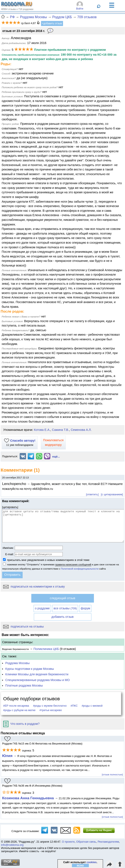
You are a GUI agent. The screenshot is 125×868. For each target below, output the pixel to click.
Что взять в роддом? (21, 724)
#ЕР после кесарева (16, 706)
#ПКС (74, 706)
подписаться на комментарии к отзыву (34, 586)
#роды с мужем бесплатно (50, 706)
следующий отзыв (62, 598)
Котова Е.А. (42, 430)
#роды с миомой (92, 706)
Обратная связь (86, 842)
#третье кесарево (51, 710)
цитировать (10, 507)
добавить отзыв (62, 617)
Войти (80, 9)
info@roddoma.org (12, 845)
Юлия (7, 756)
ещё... (56, 457)
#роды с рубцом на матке (19, 710)
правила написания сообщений (73, 564)
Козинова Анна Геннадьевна (28, 798)
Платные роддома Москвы (24, 685)
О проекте (68, 842)
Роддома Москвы (17, 663)
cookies (92, 862)
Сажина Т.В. (60, 430)
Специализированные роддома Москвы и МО (38, 680)
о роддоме (42, 608)
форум (85, 608)
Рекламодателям (108, 842)
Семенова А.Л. (81, 430)
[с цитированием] (112, 494)
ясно (80, 865)
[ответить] (92, 494)
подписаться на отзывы (23, 626)
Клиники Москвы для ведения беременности (37, 674)
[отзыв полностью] (112, 774)
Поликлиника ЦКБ (46, 649)
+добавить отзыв (52, 23)
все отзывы (65, 608)
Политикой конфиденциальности (80, 569)
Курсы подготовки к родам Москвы (30, 669)
